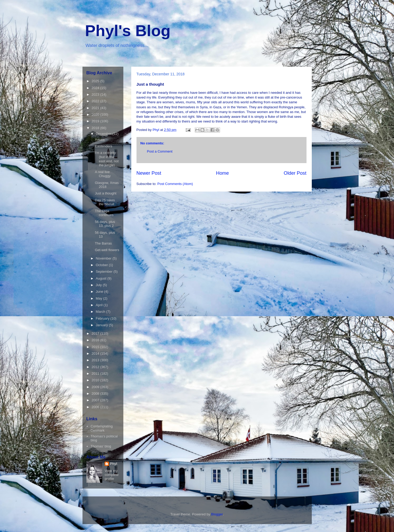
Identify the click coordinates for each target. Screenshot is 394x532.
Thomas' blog (101, 446)
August (101, 278)
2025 (96, 81)
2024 (96, 88)
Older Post (295, 173)
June (100, 292)
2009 (96, 387)
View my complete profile (112, 475)
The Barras (103, 243)
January (102, 325)
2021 (96, 108)
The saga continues (104, 213)
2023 (96, 94)
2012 (96, 367)
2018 (96, 128)
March (101, 312)
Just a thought (106, 193)
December (104, 134)
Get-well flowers (107, 250)
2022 (96, 101)
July (99, 285)
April (100, 305)
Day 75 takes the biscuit (105, 202)
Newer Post (149, 173)
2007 (96, 400)
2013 (96, 360)
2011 (96, 374)
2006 (96, 407)
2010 (96, 380)
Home (223, 173)
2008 (96, 394)
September (104, 272)
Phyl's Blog (128, 31)
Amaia (100, 140)
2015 (96, 347)
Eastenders (104, 146)
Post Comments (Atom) (175, 184)
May (99, 298)
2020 (96, 114)
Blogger (217, 514)
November (104, 258)
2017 (96, 333)
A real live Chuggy (103, 174)
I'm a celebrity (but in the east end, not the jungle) (107, 159)
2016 (96, 340)
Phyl (113, 464)
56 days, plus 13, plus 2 (105, 224)
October (102, 265)
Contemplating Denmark (102, 428)
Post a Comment (160, 151)
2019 (96, 121)
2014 (96, 353)
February (103, 318)
